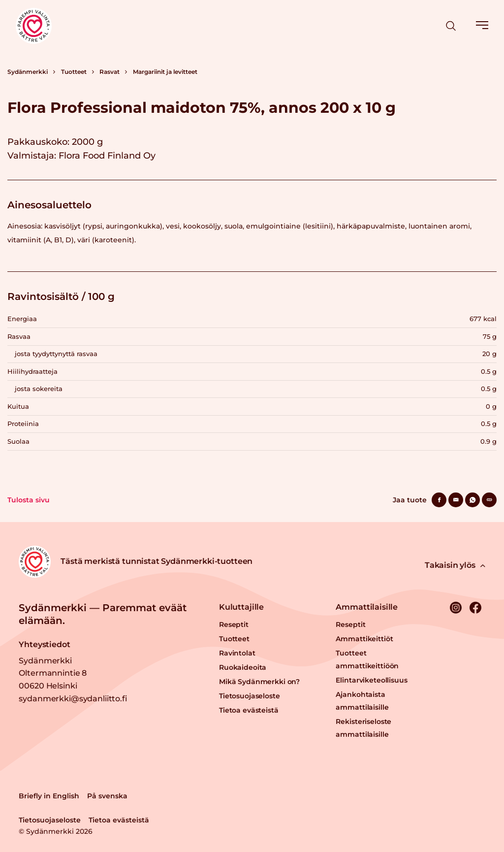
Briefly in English (49, 796)
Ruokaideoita (243, 667)
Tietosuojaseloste (250, 696)
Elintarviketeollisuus (371, 680)
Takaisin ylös (455, 565)
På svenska (107, 796)
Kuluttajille (241, 607)
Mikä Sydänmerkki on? (259, 682)
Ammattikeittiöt (364, 639)
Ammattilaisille (367, 607)
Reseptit (234, 624)
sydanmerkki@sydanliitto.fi (73, 699)
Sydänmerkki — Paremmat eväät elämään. (103, 614)
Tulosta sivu (29, 500)
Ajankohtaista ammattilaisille (362, 701)
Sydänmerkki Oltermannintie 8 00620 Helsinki (53, 673)
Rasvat (110, 72)
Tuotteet (74, 72)
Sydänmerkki (28, 72)
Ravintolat (237, 653)
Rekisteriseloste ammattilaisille (363, 728)
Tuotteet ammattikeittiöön (367, 659)
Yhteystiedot (44, 644)
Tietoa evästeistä (249, 710)
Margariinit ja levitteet (165, 72)
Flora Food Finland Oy (107, 156)
